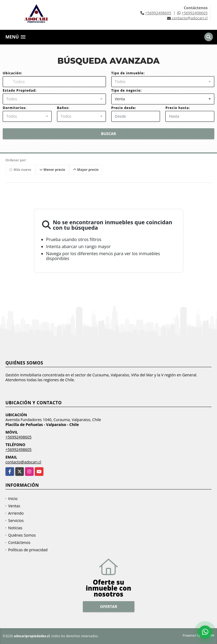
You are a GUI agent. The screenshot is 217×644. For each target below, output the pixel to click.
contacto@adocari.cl (23, 462)
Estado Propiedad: (20, 90)
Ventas (14, 506)
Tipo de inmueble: (128, 73)
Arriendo (16, 513)
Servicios (16, 520)
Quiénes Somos (22, 535)
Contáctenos (19, 542)
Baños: (63, 108)
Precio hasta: (178, 108)
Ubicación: (12, 73)
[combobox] (163, 82)
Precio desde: (124, 108)
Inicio (13, 499)
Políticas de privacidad (28, 550)
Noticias (15, 528)
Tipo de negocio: (127, 90)
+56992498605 (158, 13)
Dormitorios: (15, 108)
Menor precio (52, 170)
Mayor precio (86, 170)
